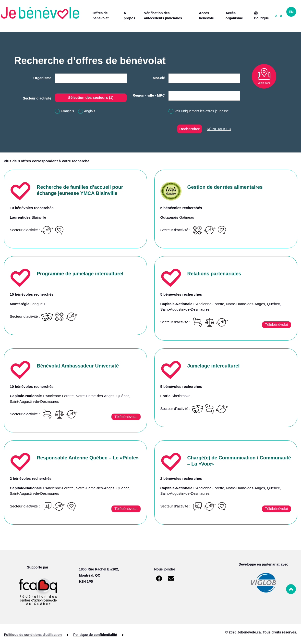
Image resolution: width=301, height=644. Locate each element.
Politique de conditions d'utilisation (33, 635)
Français (67, 111)
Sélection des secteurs (91, 97)
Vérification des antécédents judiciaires (163, 16)
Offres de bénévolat (101, 16)
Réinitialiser (219, 129)
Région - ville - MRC (149, 95)
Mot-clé (159, 78)
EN (291, 12)
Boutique (261, 16)
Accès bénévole (206, 16)
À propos (129, 16)
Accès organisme (234, 16)
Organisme (42, 78)
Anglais (90, 111)
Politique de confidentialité (95, 635)
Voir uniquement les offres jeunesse (202, 111)
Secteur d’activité (37, 98)
